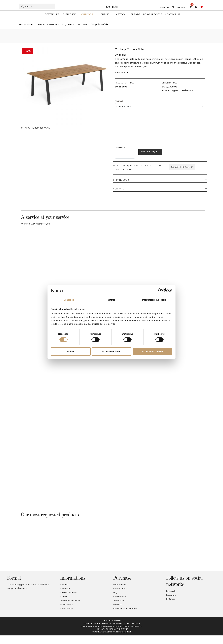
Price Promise (119, 597)
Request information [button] (182, 167)
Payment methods (69, 593)
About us (165, 7)
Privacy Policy (66, 605)
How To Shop (120, 585)
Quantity (120, 147)
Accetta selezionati (111, 351)
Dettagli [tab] (111, 300)
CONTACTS (119, 189)
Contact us (65, 589)
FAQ (173, 7)
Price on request (150, 152)
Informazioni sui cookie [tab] (154, 300)
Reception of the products (125, 609)
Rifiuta (71, 351)
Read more (121, 73)
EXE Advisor (126, 632)
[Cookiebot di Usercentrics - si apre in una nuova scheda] (160, 290)
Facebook (171, 591)
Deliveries (118, 605)
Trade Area (119, 601)
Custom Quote (120, 589)
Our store (181, 7)
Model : (119, 101)
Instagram (171, 595)
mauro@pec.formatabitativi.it (113, 629)
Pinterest (170, 599)
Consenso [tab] (69, 300)
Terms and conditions (70, 601)
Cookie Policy (66, 609)
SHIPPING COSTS (121, 180)
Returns (64, 597)
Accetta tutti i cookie (152, 351)
